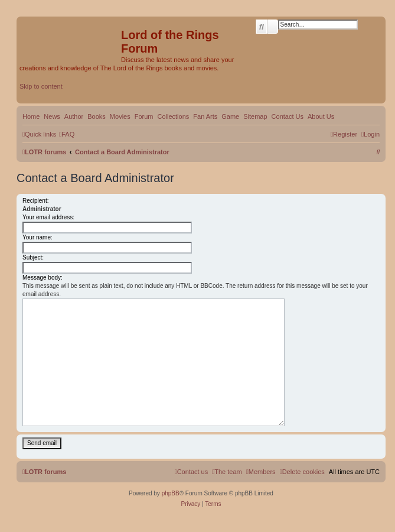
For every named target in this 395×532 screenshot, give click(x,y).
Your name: (37, 237)
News (52, 116)
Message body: (43, 278)
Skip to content (41, 86)
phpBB (171, 493)
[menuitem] (67, 134)
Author (74, 116)
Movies (120, 116)
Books (97, 116)
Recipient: (35, 201)
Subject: (33, 257)
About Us (321, 116)
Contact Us (288, 116)
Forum (144, 116)
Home (31, 116)
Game (230, 116)
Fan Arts (205, 116)
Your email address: (48, 217)
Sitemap (255, 116)
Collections (173, 116)
